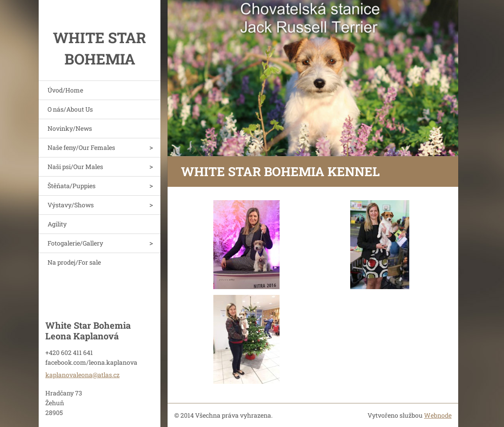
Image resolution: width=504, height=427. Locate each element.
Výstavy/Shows (71, 205)
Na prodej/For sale (74, 262)
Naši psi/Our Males (75, 167)
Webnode (438, 415)
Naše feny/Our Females (81, 147)
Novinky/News (70, 128)
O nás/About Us (70, 109)
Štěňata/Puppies (72, 186)
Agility (57, 224)
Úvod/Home (65, 90)
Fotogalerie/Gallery (75, 243)
